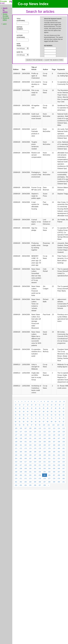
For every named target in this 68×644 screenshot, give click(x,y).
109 (35, 428)
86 (40, 422)
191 (59, 452)
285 (35, 482)
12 (56, 402)
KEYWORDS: (47, 46)
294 (25, 485)
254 (45, 472)
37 (52, 408)
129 (25, 435)
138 (16, 438)
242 (40, 468)
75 (48, 418)
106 (21, 428)
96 (28, 425)
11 (52, 402)
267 (54, 475)
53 (64, 412)
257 (59, 472)
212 (54, 458)
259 (16, 475)
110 (40, 428)
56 (24, 415)
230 (35, 465)
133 (45, 435)
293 (21, 485)
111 (45, 428)
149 (16, 442)
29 (20, 408)
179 (54, 448)
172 (21, 448)
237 (16, 468)
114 (59, 428)
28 (16, 408)
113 (54, 428)
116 (16, 432)
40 (64, 408)
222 (49, 462)
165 (40, 445)
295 (30, 485)
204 (16, 458)
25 (56, 405)
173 (25, 448)
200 (49, 455)
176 (40, 448)
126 (64, 432)
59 (36, 415)
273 (30, 478)
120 (35, 432)
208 (35, 458)
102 (53, 425)
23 (48, 405)
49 (48, 412)
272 (25, 478)
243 (45, 468)
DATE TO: (20, 52)
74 (44, 418)
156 (49, 442)
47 (40, 412)
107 (25, 428)
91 (60, 422)
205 (21, 458)
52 (60, 412)
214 (64, 458)
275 (40, 478)
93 (16, 425)
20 (36, 405)
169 (59, 445)
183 (21, 452)
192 (64, 452)
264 (40, 475)
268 (59, 475)
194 (21, 455)
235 (59, 465)
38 (56, 408)
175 (35, 448)
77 (56, 418)
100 (44, 425)
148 (64, 438)
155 (45, 442)
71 (32, 418)
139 (21, 438)
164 (35, 445)
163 (30, 445)
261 (25, 475)
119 (30, 432)
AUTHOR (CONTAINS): (20, 36)
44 (28, 412)
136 (59, 435)
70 (28, 418)
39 (60, 408)
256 (54, 472)
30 (24, 408)
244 (49, 468)
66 (64, 415)
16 (20, 405)
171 (16, 448)
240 (30, 468)
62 (48, 415)
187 (40, 452)
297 (40, 485)
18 (28, 405)
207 (30, 458)
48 (44, 412)
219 (35, 462)
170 (64, 445)
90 (56, 422)
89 (52, 422)
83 (28, 422)
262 (30, 475)
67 (16, 418)
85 (36, 422)
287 (45, 482)
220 (40, 462)
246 (59, 468)
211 (49, 458)
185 (30, 452)
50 (52, 412)
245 (54, 468)
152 (30, 442)
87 (44, 422)
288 (49, 482)
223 (54, 462)
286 (40, 482)
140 (25, 438)
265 (45, 475)
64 (56, 415)
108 (30, 428)
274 (35, 478)
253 (40, 472)
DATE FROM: (19, 45)
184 (25, 452)
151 (25, 442)
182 (16, 452)
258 (64, 472)
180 (59, 448)
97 (32, 425)
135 (54, 435)
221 (45, 462)
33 (36, 408)
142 (35, 438)
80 (16, 422)
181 (64, 448)
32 (32, 408)
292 (16, 485)
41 (16, 412)
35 (44, 408)
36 (48, 408)
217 (25, 462)
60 (40, 415)
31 (28, 408)
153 (35, 442)
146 (54, 438)
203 (64, 455)
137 (64, 435)
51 (56, 412)
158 (59, 442)
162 (25, 445)
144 (45, 438)
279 (59, 478)
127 (16, 435)
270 (16, 478)
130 (30, 435)
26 (60, 405)
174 (30, 448)
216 (21, 462)
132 (40, 435)
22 (44, 405)
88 (48, 422)
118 (25, 432)
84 (32, 422)
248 (16, 472)
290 (59, 482)
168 (54, 445)
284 (30, 482)
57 (28, 415)
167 (49, 445)
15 (16, 405)
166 (45, 445)
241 (35, 468)
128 (21, 435)
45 (32, 412)
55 (20, 415)
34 (40, 408)
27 (64, 405)
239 (25, 468)
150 (21, 442)
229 (30, 465)
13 (60, 402)
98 (36, 425)
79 (64, 418)
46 (36, 412)
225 (64, 462)
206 (25, 458)
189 (49, 452)
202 (59, 455)
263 (35, 475)
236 (64, 465)
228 (25, 465)
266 (49, 475)
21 (40, 405)
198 (40, 455)
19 (32, 405)
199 (45, 455)
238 (21, 468)
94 (20, 425)
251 (30, 472)
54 (16, 415)
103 (58, 425)
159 (64, 442)
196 (30, 455)
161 (21, 445)
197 (35, 455)
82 (24, 422)
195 (25, 455)
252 (35, 472)
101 (49, 425)
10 (48, 402)
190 (54, 452)
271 (21, 478)
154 (40, 442)
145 (49, 438)
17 (24, 405)
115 (64, 428)
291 (64, 482)
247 (64, 468)
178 (49, 448)
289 (54, 482)
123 (49, 432)
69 (24, 418)
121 (40, 432)
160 (16, 445)
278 (54, 478)
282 (21, 482)
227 (21, 465)
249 (21, 472)
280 (64, 478)
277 (49, 478)
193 (16, 455)
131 (35, 435)
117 (21, 432)
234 (54, 465)
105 (16, 428)
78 (60, 418)
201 (54, 455)
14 (64, 402)
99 (40, 425)
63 (52, 415)
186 (35, 452)
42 (20, 412)
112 (49, 428)
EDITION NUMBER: (20, 28)
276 (45, 478)
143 (40, 438)
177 (45, 448)
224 (59, 462)
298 (45, 485)
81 (20, 422)
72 (36, 418)
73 (40, 418)
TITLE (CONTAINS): (20, 20)
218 (30, 462)
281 (16, 482)
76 (52, 418)
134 (49, 435)
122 (45, 432)
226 (16, 465)
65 (60, 415)
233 (49, 465)
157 (54, 442)
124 (54, 432)
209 (40, 458)
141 (30, 438)
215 (16, 462)
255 (49, 472)
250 (25, 472)
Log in (5, 24)
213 (59, 458)
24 (52, 405)
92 (64, 422)
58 (32, 415)
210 (45, 458)
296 (35, 485)
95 (24, 425)
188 (45, 452)
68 (20, 418)
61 (44, 415)
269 (64, 475)
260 (21, 475)
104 (63, 425)
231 (40, 465)
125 (59, 432)
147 (59, 438)
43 (24, 412)
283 (25, 482)
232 (45, 465)
